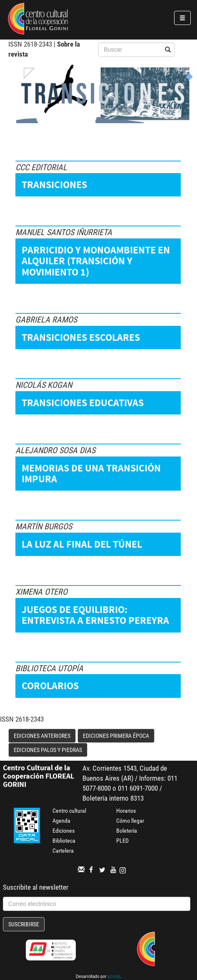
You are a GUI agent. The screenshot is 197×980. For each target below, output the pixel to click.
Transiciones (54, 185)
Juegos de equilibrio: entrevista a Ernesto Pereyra (95, 615)
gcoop (114, 977)
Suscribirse (24, 924)
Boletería (127, 831)
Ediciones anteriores (42, 736)
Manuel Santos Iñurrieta (64, 232)
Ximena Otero (41, 592)
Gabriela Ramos (46, 320)
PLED (122, 841)
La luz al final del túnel (82, 544)
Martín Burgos (44, 526)
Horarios (126, 811)
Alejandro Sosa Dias (55, 450)
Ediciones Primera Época (116, 736)
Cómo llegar (130, 821)
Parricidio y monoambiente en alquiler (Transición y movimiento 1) (96, 261)
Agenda (61, 821)
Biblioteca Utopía (49, 668)
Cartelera (63, 851)
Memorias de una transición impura (91, 473)
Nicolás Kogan (44, 385)
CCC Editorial (41, 167)
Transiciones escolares (81, 337)
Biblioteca (64, 841)
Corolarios (50, 686)
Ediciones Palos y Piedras (48, 750)
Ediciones (64, 831)
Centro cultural (69, 811)
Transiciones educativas (83, 403)
